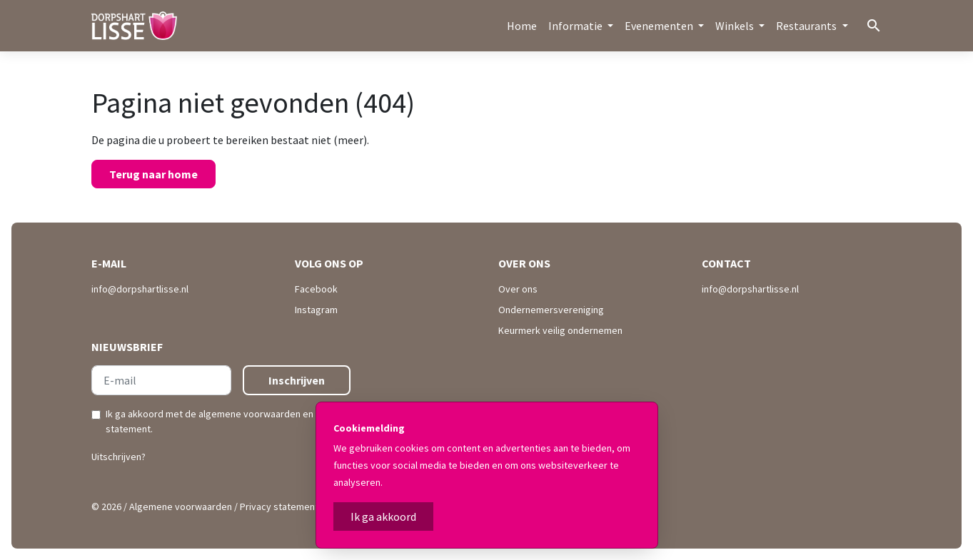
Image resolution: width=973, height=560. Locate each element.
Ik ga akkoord (383, 516)
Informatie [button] (576, 26)
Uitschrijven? (119, 457)
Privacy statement (279, 506)
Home (522, 26)
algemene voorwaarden (249, 414)
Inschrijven (297, 380)
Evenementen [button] (660, 26)
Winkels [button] (736, 26)
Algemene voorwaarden (181, 506)
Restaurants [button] (807, 26)
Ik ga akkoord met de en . (226, 421)
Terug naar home (153, 174)
